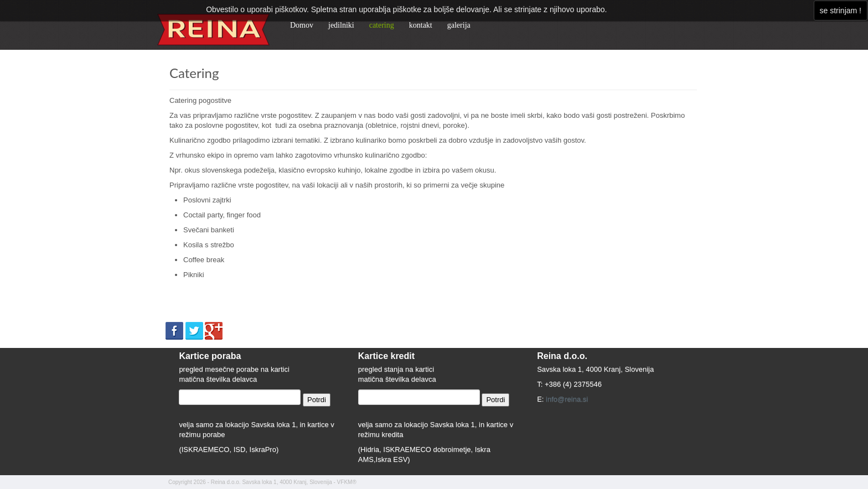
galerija (459, 25)
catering (382, 25)
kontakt (421, 25)
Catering (194, 73)
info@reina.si (567, 399)
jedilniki (341, 25)
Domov (302, 25)
